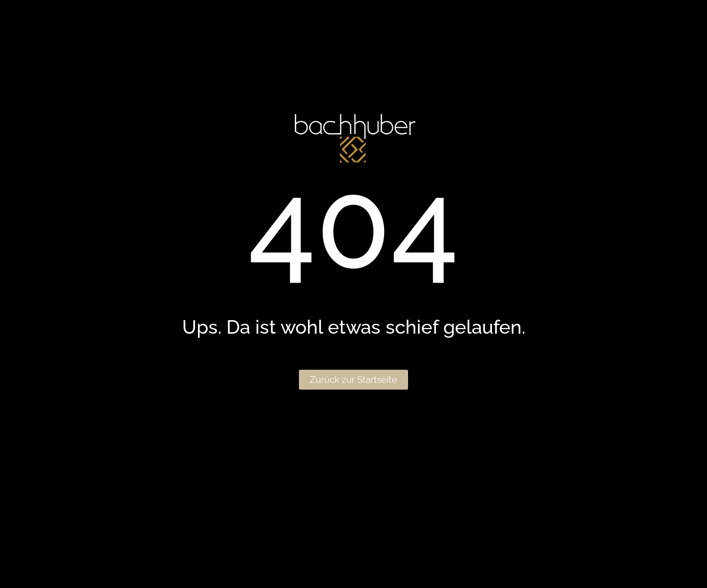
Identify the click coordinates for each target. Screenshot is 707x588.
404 (353, 224)
